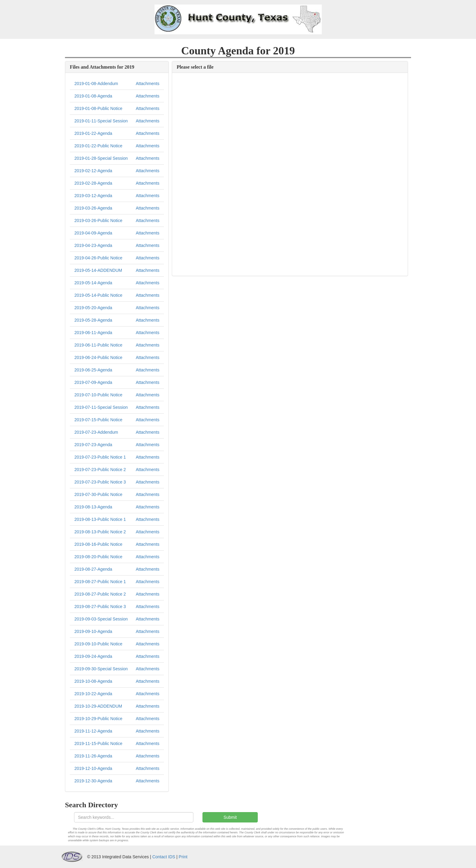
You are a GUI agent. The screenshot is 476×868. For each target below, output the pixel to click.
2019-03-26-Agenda (93, 208)
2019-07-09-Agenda (93, 382)
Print (183, 857)
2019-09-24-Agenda (93, 656)
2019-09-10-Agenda (93, 631)
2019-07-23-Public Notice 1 (100, 457)
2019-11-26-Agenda (93, 756)
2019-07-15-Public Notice (98, 420)
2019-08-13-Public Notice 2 (100, 532)
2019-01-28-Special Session (101, 158)
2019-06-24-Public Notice (98, 357)
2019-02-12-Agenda (93, 171)
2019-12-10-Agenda (93, 768)
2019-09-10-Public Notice (98, 644)
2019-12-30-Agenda (93, 781)
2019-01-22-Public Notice (98, 146)
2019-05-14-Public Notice (98, 295)
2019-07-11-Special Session (101, 407)
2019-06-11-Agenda (93, 333)
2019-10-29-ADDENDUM (98, 706)
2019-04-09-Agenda (93, 233)
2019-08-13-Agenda (93, 507)
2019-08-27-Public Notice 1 (100, 582)
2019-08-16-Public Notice (98, 544)
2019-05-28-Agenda (93, 320)
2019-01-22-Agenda (93, 133)
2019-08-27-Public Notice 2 (100, 594)
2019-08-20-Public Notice (98, 557)
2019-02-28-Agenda (93, 183)
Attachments (148, 84)
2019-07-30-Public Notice (98, 494)
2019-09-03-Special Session (101, 619)
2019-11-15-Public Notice (98, 743)
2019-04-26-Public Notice (98, 258)
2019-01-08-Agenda (93, 96)
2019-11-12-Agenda (93, 731)
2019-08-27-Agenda (93, 569)
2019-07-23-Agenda (93, 445)
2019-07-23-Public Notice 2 (100, 470)
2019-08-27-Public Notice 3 (100, 607)
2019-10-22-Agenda (93, 694)
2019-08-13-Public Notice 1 (100, 519)
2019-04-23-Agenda (93, 245)
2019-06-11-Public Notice (98, 345)
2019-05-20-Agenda (93, 308)
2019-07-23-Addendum (96, 432)
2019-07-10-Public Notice (98, 395)
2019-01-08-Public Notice (98, 108)
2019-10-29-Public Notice (98, 719)
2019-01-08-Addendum (96, 84)
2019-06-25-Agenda (93, 370)
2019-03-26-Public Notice (98, 220)
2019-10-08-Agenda (93, 681)
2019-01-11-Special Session (101, 121)
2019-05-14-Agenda (93, 283)
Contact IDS (164, 857)
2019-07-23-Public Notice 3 (100, 482)
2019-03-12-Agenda (93, 196)
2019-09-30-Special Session (101, 669)
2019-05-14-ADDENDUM (98, 270)
